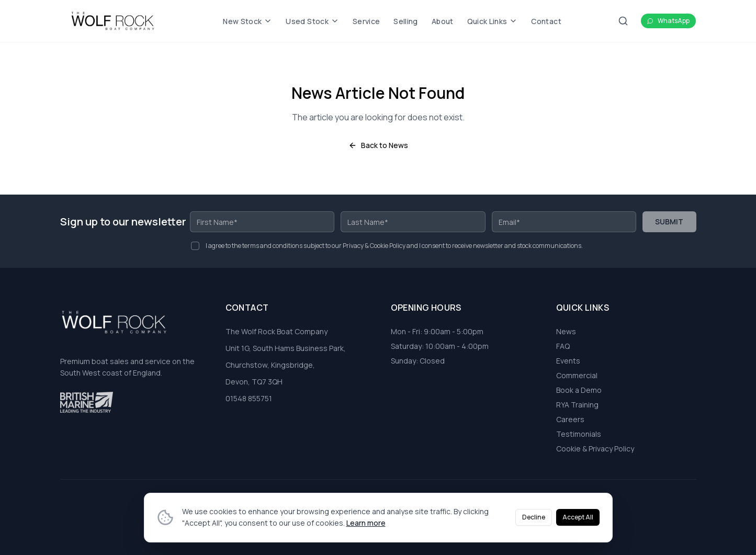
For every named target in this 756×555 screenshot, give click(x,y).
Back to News (378, 145)
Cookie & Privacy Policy (595, 449)
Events (568, 361)
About (443, 21)
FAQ (563, 346)
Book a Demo (579, 390)
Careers (570, 419)
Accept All (578, 521)
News (566, 331)
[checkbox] (195, 246)
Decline (534, 521)
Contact (546, 21)
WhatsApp (668, 21)
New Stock (247, 21)
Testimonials (579, 434)
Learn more (366, 526)
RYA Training (577, 405)
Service (366, 21)
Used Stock (312, 21)
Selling (405, 21)
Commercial (577, 375)
